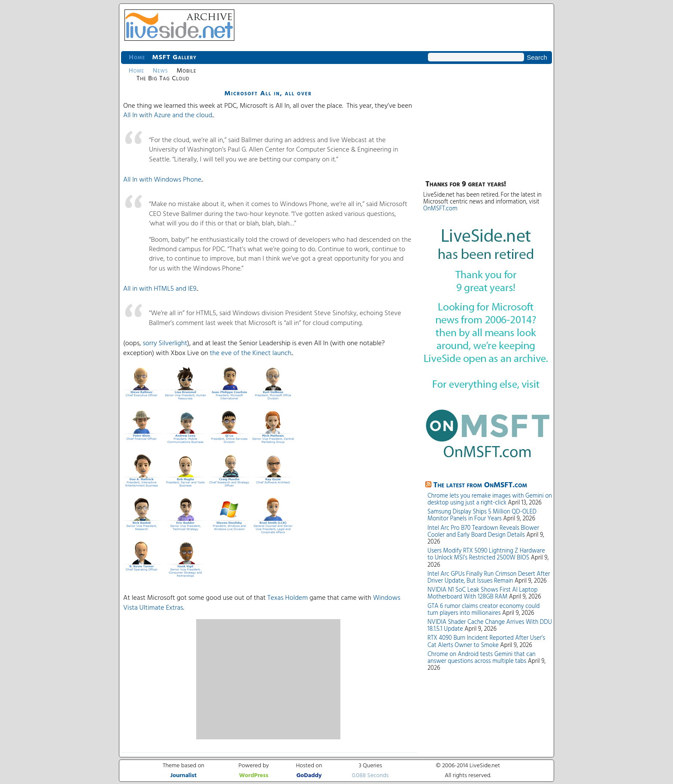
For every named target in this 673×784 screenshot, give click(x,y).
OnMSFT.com (440, 209)
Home (137, 58)
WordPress (254, 776)
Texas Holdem (288, 598)
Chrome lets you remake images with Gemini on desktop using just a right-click (490, 500)
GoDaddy (309, 776)
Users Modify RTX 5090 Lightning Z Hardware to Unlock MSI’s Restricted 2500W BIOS (486, 555)
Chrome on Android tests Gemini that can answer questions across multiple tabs (482, 658)
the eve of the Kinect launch (251, 353)
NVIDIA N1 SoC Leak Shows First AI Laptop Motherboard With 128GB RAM (482, 594)
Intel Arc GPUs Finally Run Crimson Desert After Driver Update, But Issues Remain (489, 578)
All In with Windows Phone (162, 180)
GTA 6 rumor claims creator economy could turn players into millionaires (484, 610)
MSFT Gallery (174, 58)
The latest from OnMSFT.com (480, 485)
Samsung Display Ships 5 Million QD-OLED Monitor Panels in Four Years (482, 515)
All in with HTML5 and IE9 (160, 289)
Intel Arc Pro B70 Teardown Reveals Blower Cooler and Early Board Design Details (483, 532)
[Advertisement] (268, 679)
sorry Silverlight (165, 343)
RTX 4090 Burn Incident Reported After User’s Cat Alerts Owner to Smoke (486, 642)
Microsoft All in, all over (268, 94)
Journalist (183, 776)
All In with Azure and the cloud (168, 115)
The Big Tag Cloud (163, 79)
